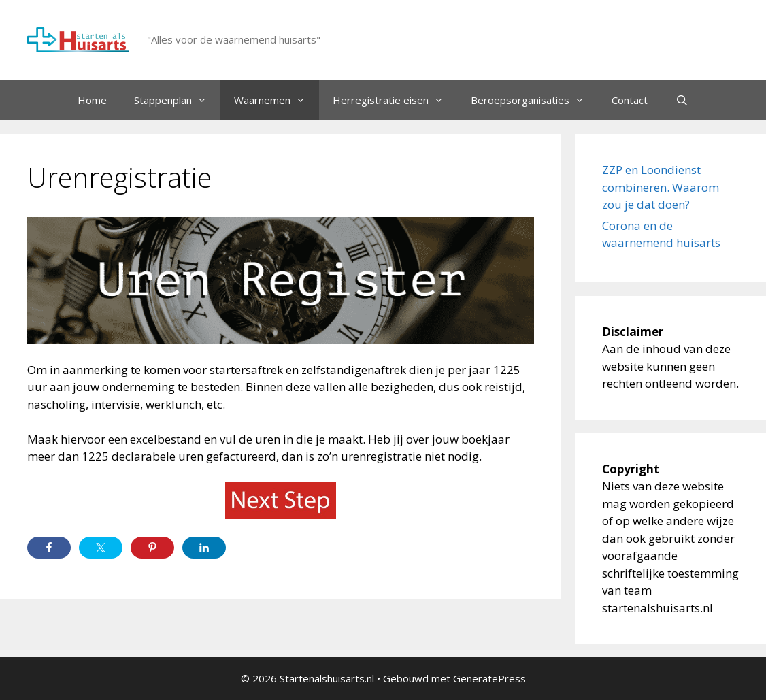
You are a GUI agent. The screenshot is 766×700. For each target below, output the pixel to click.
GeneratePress (489, 678)
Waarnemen (277, 100)
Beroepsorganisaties (534, 100)
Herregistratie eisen (395, 100)
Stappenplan (177, 100)
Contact (630, 100)
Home (92, 100)
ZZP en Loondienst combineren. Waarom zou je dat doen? (661, 187)
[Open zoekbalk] (681, 100)
